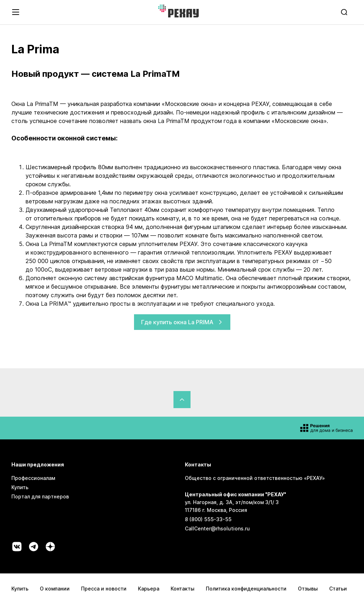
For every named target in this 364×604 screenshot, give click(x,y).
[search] (345, 12)
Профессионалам (33, 478)
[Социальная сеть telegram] (34, 547)
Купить (20, 487)
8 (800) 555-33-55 (208, 519)
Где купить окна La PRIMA (182, 322)
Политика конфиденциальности (246, 589)
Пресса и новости (104, 589)
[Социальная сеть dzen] (50, 547)
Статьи (338, 589)
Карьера (149, 589)
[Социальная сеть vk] (17, 547)
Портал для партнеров (40, 496)
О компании (55, 589)
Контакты (183, 589)
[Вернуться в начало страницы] (182, 400)
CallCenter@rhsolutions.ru (217, 528)
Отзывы (308, 589)
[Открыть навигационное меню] (16, 12)
